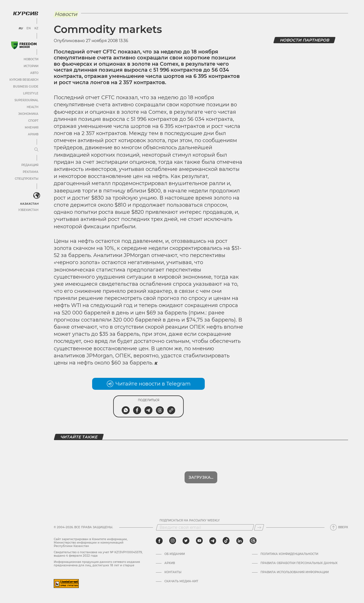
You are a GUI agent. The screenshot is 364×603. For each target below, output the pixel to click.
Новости (31, 59)
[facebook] (159, 541)
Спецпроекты (27, 179)
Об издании (175, 554)
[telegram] (213, 541)
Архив (33, 134)
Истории (31, 66)
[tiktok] (226, 541)
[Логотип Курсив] (26, 13)
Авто (34, 73)
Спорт (33, 121)
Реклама (31, 172)
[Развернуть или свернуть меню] (36, 150)
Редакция (30, 165)
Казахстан (29, 204)
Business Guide (26, 87)
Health (33, 107)
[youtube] (199, 541)
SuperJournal (26, 100)
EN (29, 28)
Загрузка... (201, 477)
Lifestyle (31, 93)
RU (21, 28)
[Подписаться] (259, 527)
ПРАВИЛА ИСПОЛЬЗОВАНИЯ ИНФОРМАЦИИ (295, 572)
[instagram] (173, 541)
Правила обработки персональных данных (299, 563)
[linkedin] (240, 541)
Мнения (32, 128)
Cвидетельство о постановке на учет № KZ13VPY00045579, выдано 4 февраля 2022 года (98, 554)
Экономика (28, 114)
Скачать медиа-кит (181, 581)
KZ (36, 28)
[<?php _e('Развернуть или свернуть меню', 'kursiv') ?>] (37, 196)
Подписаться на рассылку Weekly (190, 521)
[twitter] (186, 541)
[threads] (253, 541)
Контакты (173, 572)
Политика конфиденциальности (289, 554)
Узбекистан (28, 210)
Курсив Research (24, 80)
